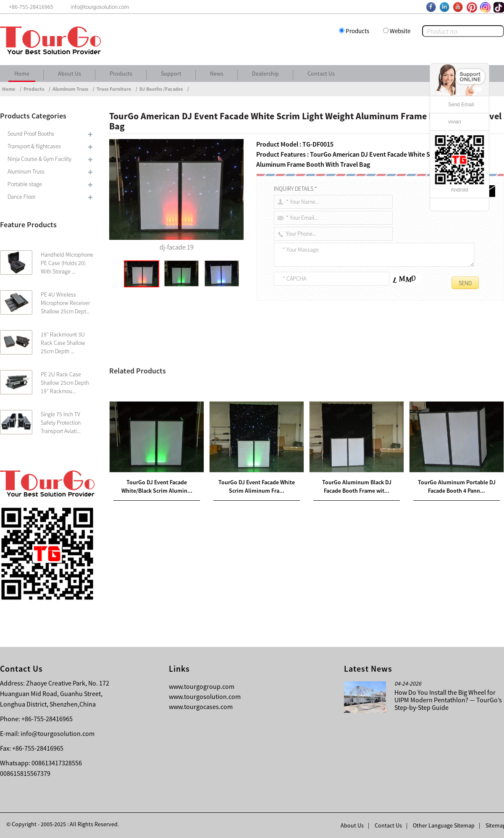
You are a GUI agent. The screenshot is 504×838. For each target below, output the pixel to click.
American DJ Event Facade (243, 363)
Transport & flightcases (34, 146)
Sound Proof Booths (31, 134)
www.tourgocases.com (201, 707)
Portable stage (25, 184)
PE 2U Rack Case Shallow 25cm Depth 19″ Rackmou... (65, 383)
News (217, 74)
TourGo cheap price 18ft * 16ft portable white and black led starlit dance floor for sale (241, 404)
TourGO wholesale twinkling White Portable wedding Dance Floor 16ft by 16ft (222, 414)
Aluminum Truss (70, 89)
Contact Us (321, 74)
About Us (70, 74)
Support (171, 74)
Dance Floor (21, 197)
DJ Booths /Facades (161, 89)
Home (22, 74)
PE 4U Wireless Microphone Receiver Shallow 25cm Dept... (65, 303)
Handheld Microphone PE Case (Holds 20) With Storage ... (67, 263)
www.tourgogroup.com (202, 686)
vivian (455, 122)
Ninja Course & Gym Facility (39, 159)
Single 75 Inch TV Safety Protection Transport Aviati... (61, 423)
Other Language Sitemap (444, 825)
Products (357, 31)
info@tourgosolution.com (58, 733)
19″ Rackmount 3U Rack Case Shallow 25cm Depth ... (63, 343)
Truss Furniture (114, 89)
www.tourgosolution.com (205, 696)
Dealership (265, 74)
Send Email (461, 105)
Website (400, 31)
